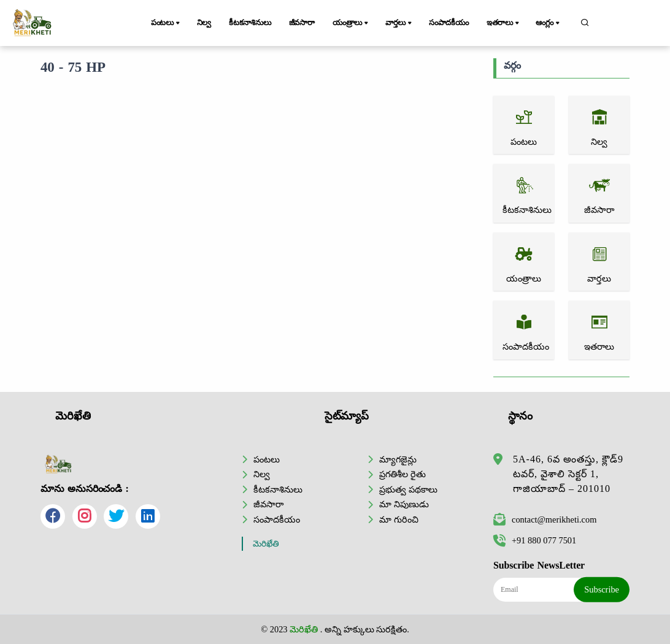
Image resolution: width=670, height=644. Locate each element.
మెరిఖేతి (266, 544)
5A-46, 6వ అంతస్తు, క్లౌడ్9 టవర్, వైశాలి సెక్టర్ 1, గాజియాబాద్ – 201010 (568, 474)
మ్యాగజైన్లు (398, 459)
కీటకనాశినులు (250, 23)
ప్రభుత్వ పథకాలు (408, 489)
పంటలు (166, 23)
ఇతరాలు (504, 23)
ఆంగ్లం (548, 23)
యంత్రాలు (351, 23)
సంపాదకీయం (449, 23)
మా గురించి (399, 519)
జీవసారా (302, 23)
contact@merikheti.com (545, 519)
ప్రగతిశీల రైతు (402, 474)
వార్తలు (399, 23)
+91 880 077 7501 (535, 540)
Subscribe (602, 589)
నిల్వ (204, 23)
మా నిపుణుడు (404, 504)
